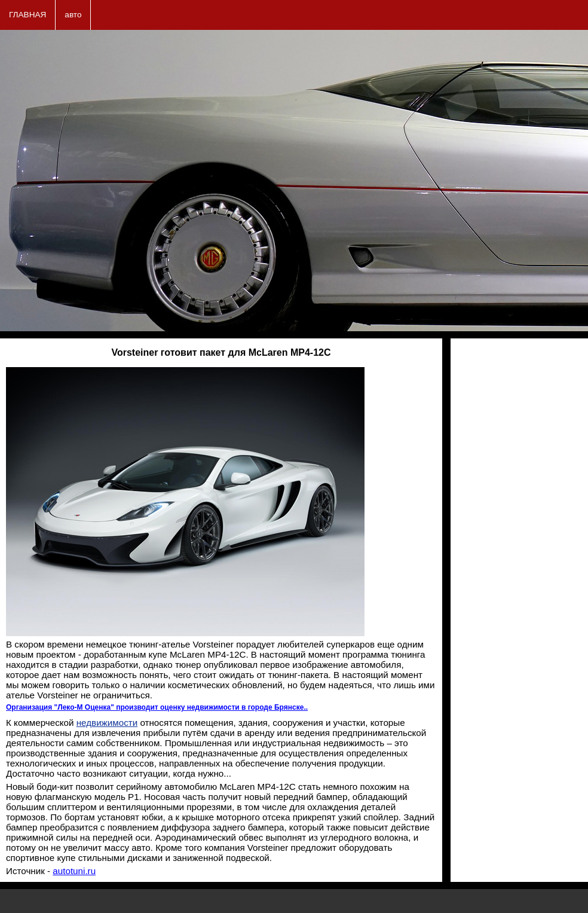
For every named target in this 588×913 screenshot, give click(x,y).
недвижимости (107, 723)
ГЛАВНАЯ (27, 15)
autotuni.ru (74, 871)
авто (73, 15)
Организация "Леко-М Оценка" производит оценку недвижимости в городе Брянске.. (157, 707)
